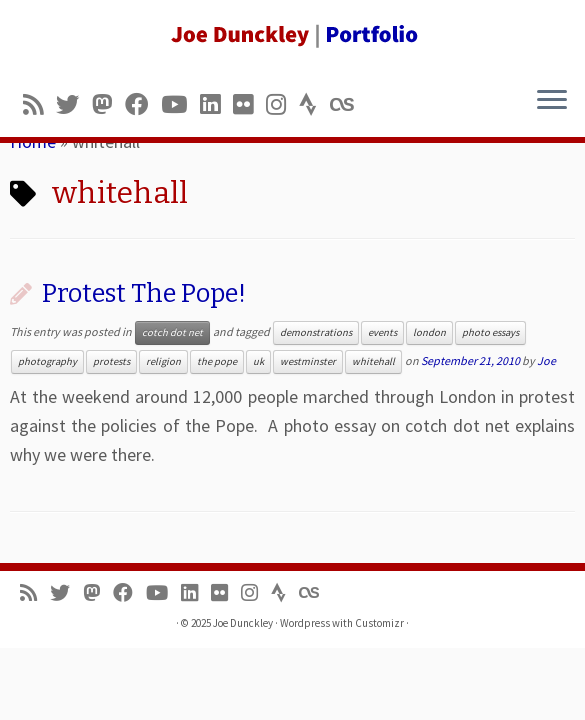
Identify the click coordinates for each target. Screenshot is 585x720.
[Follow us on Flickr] (249, 104)
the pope (217, 361)
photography (47, 361)
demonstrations (316, 332)
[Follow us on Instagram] (282, 104)
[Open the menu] (552, 101)
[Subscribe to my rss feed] (39, 104)
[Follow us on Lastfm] (348, 104)
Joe (546, 360)
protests (111, 361)
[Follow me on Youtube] (180, 104)
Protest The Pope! (144, 293)
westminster (308, 361)
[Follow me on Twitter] (74, 104)
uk (258, 361)
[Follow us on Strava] (314, 104)
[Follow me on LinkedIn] (216, 104)
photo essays (490, 332)
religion (163, 361)
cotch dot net (172, 332)
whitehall (373, 361)
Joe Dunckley (243, 623)
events (382, 332)
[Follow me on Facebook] (143, 104)
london (429, 332)
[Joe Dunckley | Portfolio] (292, 35)
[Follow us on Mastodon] (108, 104)
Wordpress (305, 623)
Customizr (379, 623)
